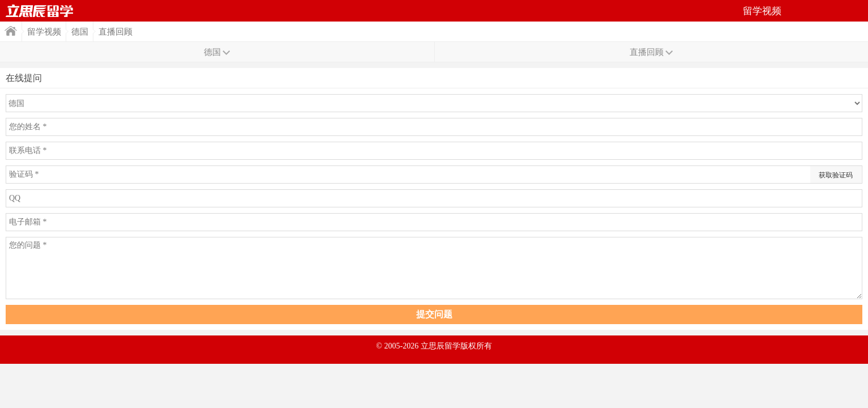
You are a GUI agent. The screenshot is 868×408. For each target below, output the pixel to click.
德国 (80, 32)
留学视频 (44, 32)
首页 (40, 11)
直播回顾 (116, 32)
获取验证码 (836, 175)
